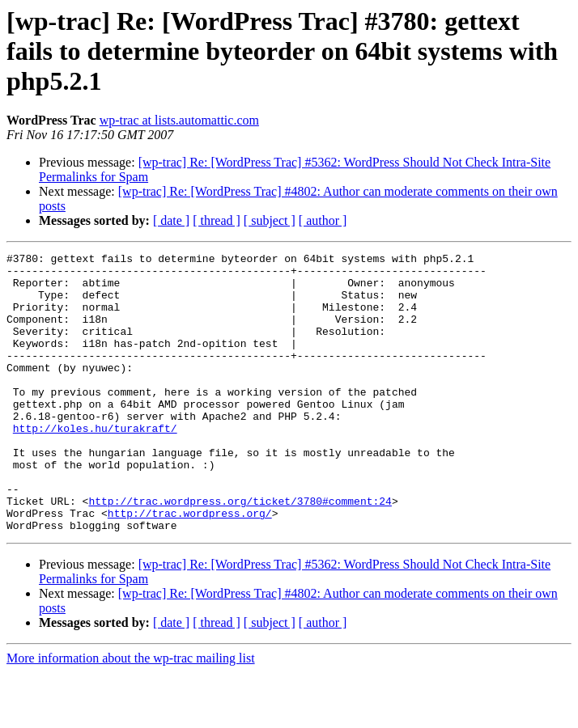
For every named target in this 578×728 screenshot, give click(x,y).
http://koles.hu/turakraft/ (95, 464)
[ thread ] (217, 220)
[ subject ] (270, 220)
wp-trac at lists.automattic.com (179, 120)
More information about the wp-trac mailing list (131, 714)
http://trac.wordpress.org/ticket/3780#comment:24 (240, 552)
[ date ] (171, 220)
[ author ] (323, 220)
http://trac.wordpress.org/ (190, 566)
